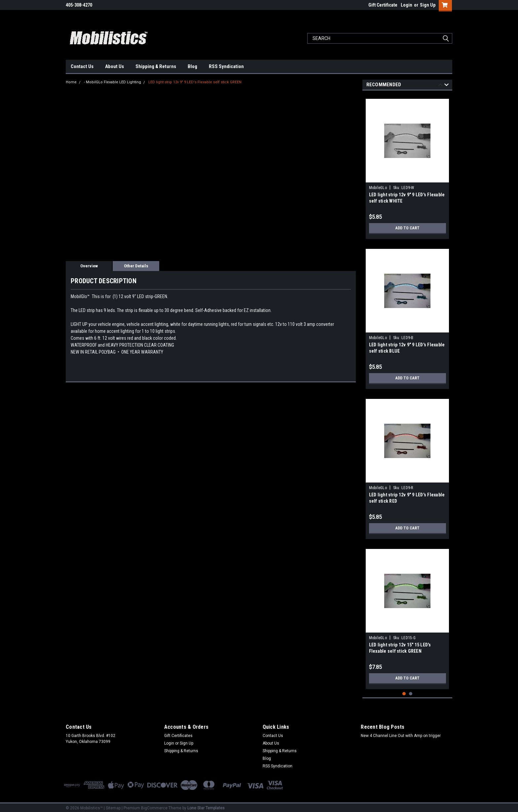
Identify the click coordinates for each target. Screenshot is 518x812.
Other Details (136, 266)
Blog (192, 66)
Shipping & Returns (156, 66)
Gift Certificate (383, 5)
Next (446, 86)
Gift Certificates (178, 733)
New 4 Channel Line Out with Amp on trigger (401, 733)
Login (407, 5)
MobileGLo (378, 188)
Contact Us (82, 66)
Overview (89, 266)
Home (71, 82)
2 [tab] (411, 691)
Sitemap (113, 805)
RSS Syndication (226, 66)
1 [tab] (404, 691)
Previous (441, 86)
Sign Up (428, 5)
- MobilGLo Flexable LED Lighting (112, 82)
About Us (114, 66)
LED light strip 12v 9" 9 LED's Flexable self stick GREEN (195, 82)
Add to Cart (407, 228)
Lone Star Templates (206, 805)
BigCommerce (154, 805)
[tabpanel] (407, 166)
